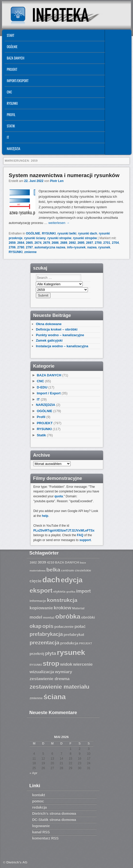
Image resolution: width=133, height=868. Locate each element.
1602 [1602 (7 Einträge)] (33, 562)
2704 (115, 243)
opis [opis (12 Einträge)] (48, 626)
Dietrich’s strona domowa (54, 813)
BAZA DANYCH (15, 58)
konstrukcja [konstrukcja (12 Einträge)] (62, 600)
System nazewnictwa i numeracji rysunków (64, 175)
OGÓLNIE (12, 47)
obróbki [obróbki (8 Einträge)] (88, 617)
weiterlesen (59, 223)
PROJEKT (12, 69)
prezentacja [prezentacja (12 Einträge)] (44, 642)
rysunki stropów (59, 238)
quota (59, 496)
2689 (64, 243)
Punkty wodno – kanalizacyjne (60, 335)
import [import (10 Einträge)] (83, 591)
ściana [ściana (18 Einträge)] (55, 697)
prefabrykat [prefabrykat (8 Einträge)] (74, 635)
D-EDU (42, 387)
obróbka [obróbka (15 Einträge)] (68, 616)
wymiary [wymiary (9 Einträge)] (63, 672)
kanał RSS (41, 832)
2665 (29, 243)
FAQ (80, 535)
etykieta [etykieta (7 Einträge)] (59, 592)
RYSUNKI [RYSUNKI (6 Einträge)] (36, 665)
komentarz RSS (45, 838)
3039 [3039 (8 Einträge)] (42, 562)
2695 (81, 243)
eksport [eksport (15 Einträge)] (41, 590)
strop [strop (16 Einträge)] (51, 663)
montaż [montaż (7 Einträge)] (49, 618)
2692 (72, 243)
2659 (12, 243)
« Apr (34, 773)
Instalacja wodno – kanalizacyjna (62, 346)
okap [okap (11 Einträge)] (36, 626)
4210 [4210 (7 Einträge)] (51, 562)
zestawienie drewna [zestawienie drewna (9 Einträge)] (50, 679)
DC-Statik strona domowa (54, 820)
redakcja (40, 807)
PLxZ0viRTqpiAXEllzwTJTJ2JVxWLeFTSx (64, 531)
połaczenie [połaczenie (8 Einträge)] (64, 627)
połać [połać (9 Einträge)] (80, 626)
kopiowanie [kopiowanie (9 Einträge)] (41, 608)
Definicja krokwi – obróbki (57, 329)
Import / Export (49, 393)
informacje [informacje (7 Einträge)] (38, 601)
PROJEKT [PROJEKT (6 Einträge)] (86, 643)
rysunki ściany (35, 238)
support (85, 540)
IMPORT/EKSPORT (18, 81)
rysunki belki (67, 233)
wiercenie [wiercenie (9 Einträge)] (83, 664)
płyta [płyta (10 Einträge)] (51, 653)
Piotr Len (57, 181)
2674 (38, 243)
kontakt (39, 795)
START (10, 35)
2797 (29, 247)
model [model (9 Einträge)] (36, 617)
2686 (55, 243)
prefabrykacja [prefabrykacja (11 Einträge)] (46, 634)
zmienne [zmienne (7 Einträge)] (36, 698)
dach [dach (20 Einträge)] (51, 580)
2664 (21, 243)
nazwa (92, 247)
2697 (90, 243)
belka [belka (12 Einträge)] (53, 570)
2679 (47, 243)
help (45, 516)
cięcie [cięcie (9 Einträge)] (36, 581)
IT (8, 137)
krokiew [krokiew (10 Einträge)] (63, 608)
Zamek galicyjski (49, 340)
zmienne (30, 252)
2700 (98, 243)
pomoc (38, 801)
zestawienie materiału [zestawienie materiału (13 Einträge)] (60, 687)
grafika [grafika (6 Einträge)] (71, 592)
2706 (12, 247)
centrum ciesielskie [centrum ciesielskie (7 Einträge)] (76, 570)
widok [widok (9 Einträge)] (66, 664)
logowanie (41, 826)
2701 (107, 243)
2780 (21, 247)
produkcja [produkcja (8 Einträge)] (69, 643)
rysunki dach (88, 233)
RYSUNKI (12, 103)
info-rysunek (76, 247)
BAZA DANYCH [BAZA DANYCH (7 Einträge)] (67, 562)
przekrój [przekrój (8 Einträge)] (37, 654)
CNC (9, 92)
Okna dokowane (49, 324)
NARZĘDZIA (14, 149)
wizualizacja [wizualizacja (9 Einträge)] (42, 672)
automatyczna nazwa (50, 247)
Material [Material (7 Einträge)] (78, 608)
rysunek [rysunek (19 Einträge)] (71, 652)
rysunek (104, 247)
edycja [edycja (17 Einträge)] (72, 580)
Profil (11, 115)
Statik (11, 126)
